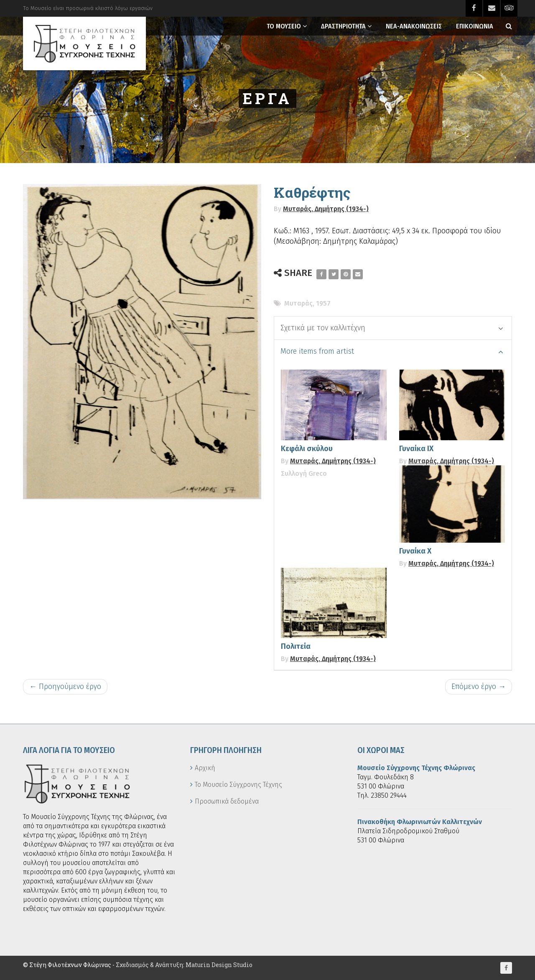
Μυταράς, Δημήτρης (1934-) (326, 209)
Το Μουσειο (284, 26)
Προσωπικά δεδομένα (227, 801)
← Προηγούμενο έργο (65, 687)
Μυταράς (298, 303)
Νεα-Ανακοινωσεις (414, 26)
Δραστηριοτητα (343, 26)
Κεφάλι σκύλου (307, 449)
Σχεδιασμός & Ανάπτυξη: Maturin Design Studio (184, 965)
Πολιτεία (296, 646)
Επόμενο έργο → (479, 687)
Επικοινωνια (475, 26)
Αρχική (205, 768)
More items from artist (392, 351)
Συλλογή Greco (304, 473)
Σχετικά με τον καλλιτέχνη (392, 328)
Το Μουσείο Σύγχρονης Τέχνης (238, 785)
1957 (323, 303)
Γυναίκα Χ (415, 551)
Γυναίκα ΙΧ (416, 449)
